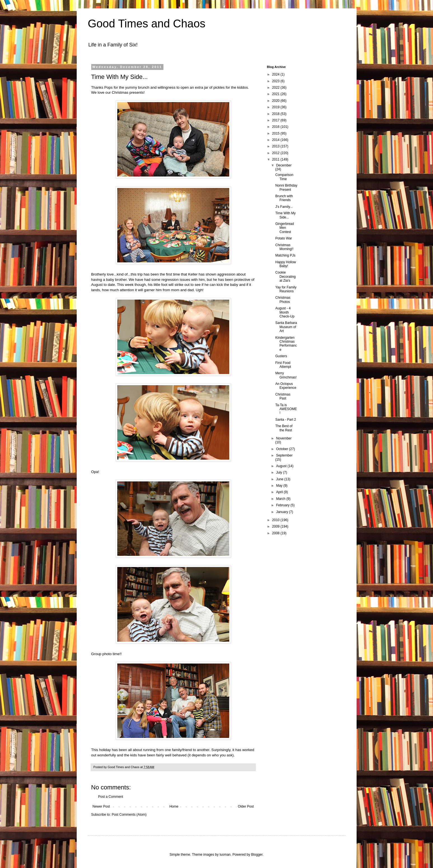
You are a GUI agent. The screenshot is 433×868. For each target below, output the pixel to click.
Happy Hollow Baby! (285, 264)
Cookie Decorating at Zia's (285, 277)
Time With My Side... (285, 215)
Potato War (284, 238)
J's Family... (284, 207)
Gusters (281, 356)
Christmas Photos (283, 300)
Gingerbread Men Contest (285, 228)
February (283, 505)
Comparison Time (284, 177)
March (281, 499)
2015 (276, 133)
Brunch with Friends (284, 198)
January (282, 512)
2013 (276, 146)
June (280, 479)
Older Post (246, 806)
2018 (276, 114)
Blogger (257, 855)
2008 (276, 533)
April (280, 492)
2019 (276, 107)
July (279, 472)
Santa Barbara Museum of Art (286, 327)
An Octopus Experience (286, 386)
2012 (276, 153)
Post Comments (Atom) (129, 815)
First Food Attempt (283, 365)
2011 (276, 159)
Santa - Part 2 (285, 420)
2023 (276, 81)
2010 (276, 520)
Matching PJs (285, 255)
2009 (276, 526)
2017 (276, 120)
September (284, 455)
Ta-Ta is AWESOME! (286, 409)
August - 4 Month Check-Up (285, 312)
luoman (225, 855)
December (284, 165)
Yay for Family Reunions (286, 289)
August (282, 466)
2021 (276, 94)
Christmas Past (283, 396)
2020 (276, 101)
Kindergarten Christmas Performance (286, 344)
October (282, 449)
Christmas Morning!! (284, 247)
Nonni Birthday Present (286, 187)
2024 (276, 74)
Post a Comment (111, 797)
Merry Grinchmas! (286, 375)
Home (174, 806)
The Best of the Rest (284, 428)
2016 (276, 127)
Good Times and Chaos (147, 23)
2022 (276, 88)
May (280, 486)
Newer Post (101, 806)
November (284, 438)
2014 (276, 140)
